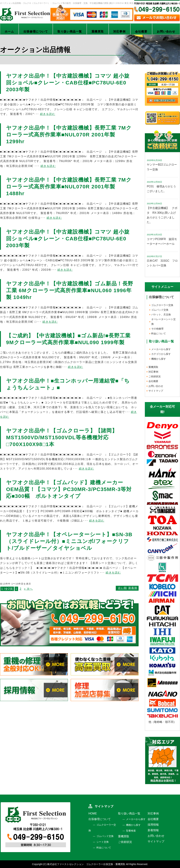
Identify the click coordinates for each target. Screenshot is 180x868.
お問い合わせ (166, 31)
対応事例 (119, 31)
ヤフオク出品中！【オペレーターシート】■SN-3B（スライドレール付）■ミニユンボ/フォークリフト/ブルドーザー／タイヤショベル (69, 541)
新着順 (133, 588)
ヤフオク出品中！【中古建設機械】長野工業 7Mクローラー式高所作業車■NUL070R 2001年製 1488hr (69, 187)
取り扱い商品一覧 (70, 31)
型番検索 (131, 831)
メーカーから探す (161, 349)
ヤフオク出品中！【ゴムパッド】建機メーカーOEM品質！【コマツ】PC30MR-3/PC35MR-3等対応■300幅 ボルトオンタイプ (69, 489)
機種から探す (159, 359)
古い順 (122, 588)
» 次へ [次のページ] (28, 589)
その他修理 (157, 329)
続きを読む (48, 114)
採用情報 (153, 825)
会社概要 (141, 31)
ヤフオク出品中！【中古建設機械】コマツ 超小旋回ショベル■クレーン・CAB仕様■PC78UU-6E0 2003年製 (68, 83)
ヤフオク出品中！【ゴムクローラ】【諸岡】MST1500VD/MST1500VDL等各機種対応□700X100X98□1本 (62, 437)
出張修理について (36, 31)
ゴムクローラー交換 (162, 305)
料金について (159, 334)
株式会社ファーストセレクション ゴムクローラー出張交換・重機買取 (86, 864)
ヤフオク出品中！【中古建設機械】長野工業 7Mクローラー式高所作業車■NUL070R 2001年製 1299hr (69, 135)
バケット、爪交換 (161, 315)
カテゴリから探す (161, 354)
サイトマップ (156, 391)
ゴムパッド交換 (160, 310)
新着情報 (153, 830)
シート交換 (103, 842)
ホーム (9, 31)
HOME (93, 813)
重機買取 (98, 31)
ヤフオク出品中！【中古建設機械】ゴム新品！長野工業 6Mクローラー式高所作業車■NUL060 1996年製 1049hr (70, 290)
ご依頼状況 (155, 376)
